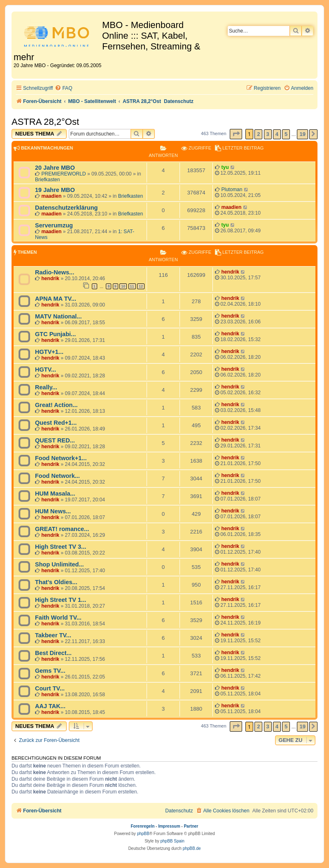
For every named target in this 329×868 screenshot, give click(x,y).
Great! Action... (56, 405)
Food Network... (57, 476)
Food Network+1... (61, 458)
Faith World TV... (58, 618)
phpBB (143, 834)
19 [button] (302, 134)
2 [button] (258, 134)
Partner (191, 826)
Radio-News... (55, 272)
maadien (51, 196)
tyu (225, 167)
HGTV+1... (49, 352)
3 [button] (268, 134)
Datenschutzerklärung (66, 208)
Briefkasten (48, 180)
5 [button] (286, 134)
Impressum (169, 826)
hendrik (50, 278)
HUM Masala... (55, 494)
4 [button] (277, 134)
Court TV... (50, 688)
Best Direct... (53, 653)
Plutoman (232, 190)
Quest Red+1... (56, 423)
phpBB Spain (172, 841)
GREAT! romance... (62, 529)
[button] (236, 134)
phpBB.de (192, 848)
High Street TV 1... (61, 600)
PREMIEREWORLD (63, 174)
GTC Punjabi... (55, 334)
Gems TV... (50, 671)
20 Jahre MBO (55, 168)
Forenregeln (143, 826)
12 (141, 286)
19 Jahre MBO (55, 190)
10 (123, 286)
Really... (46, 387)
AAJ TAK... (50, 706)
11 (132, 286)
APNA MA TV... (56, 299)
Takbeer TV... (53, 635)
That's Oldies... (56, 582)
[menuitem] (63, 88)
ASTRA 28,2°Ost (45, 122)
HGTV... (45, 370)
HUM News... (53, 511)
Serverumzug (54, 225)
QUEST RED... (55, 440)
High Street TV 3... (61, 547)
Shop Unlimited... (59, 564)
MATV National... (58, 316)
